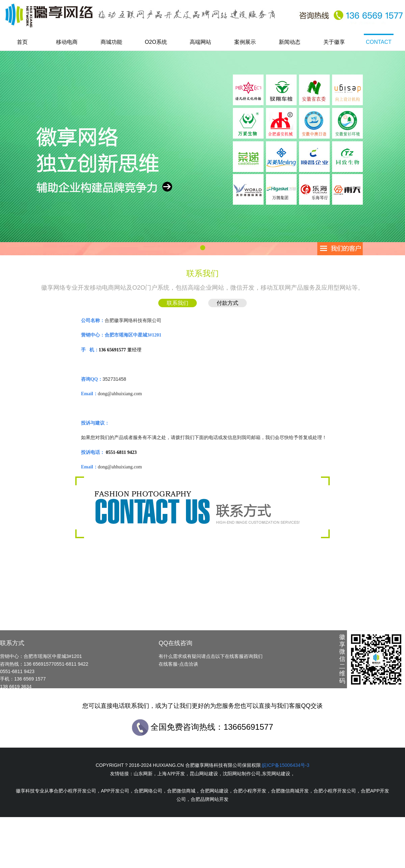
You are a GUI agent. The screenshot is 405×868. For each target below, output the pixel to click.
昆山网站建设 (204, 774)
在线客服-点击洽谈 (178, 664)
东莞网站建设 (276, 774)
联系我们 (178, 303)
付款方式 (227, 303)
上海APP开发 (171, 774)
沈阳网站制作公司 (242, 774)
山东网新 (143, 774)
